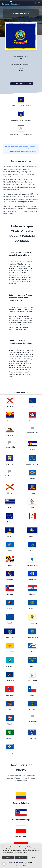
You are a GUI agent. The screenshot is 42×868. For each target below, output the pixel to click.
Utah (10, 710)
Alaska (32, 406)
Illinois (32, 507)
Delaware (32, 479)
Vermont (32, 710)
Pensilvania (10, 681)
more (34, 857)
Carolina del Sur (10, 447)
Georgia (32, 493)
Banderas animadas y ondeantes (21, 120)
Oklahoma (10, 666)
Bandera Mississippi (21, 820)
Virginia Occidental (32, 721)
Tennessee (10, 695)
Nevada (10, 623)
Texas (32, 695)
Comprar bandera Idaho (22, 84)
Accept (21, 857)
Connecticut (10, 464)
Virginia (10, 724)
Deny (8, 857)
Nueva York (10, 637)
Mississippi (10, 594)
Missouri (32, 594)
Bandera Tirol (21, 836)
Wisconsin (32, 738)
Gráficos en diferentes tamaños (21, 106)
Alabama (10, 406)
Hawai (10, 507)
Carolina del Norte (32, 433)
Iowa (32, 522)
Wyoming (10, 753)
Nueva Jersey (32, 623)
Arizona (10, 421)
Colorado (32, 450)
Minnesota (32, 580)
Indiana (10, 522)
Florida (10, 493)
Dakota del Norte (32, 464)
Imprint (18, 865)
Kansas (10, 536)
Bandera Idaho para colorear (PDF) (21, 134)
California (10, 435)
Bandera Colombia (21, 803)
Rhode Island (32, 681)
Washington (10, 738)
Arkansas (32, 421)
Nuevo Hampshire (32, 637)
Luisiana (10, 551)
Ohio (32, 652)
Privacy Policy (23, 865)
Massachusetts (32, 565)
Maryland (10, 565)
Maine (32, 551)
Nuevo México (10, 652)
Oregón (32, 666)
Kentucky (32, 536)
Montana (10, 609)
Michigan (10, 580)
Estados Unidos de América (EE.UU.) (21, 65)
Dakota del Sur (10, 476)
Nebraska (32, 609)
